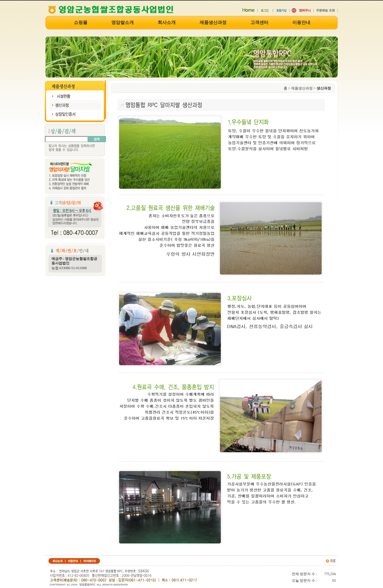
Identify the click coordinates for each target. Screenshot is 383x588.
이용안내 (301, 23)
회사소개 (167, 23)
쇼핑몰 (81, 23)
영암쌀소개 (123, 23)
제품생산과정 (213, 23)
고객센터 (259, 23)
